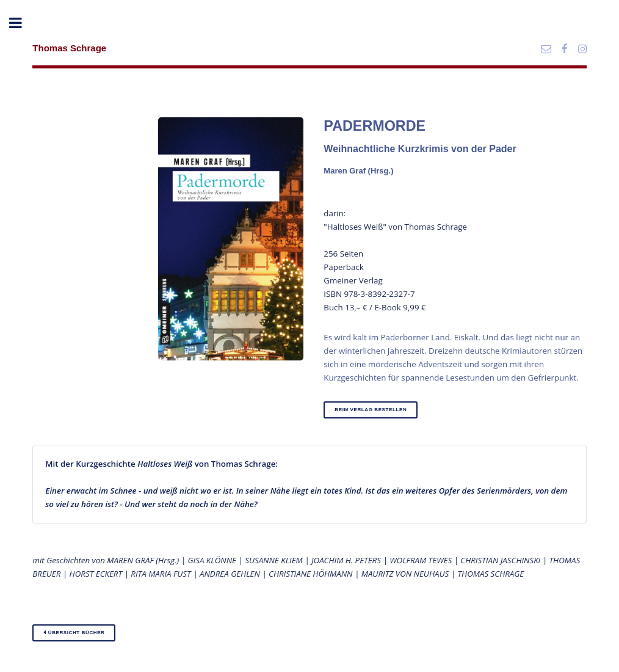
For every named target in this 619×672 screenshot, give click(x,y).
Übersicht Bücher (74, 632)
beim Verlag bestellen (371, 410)
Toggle (22, 23)
